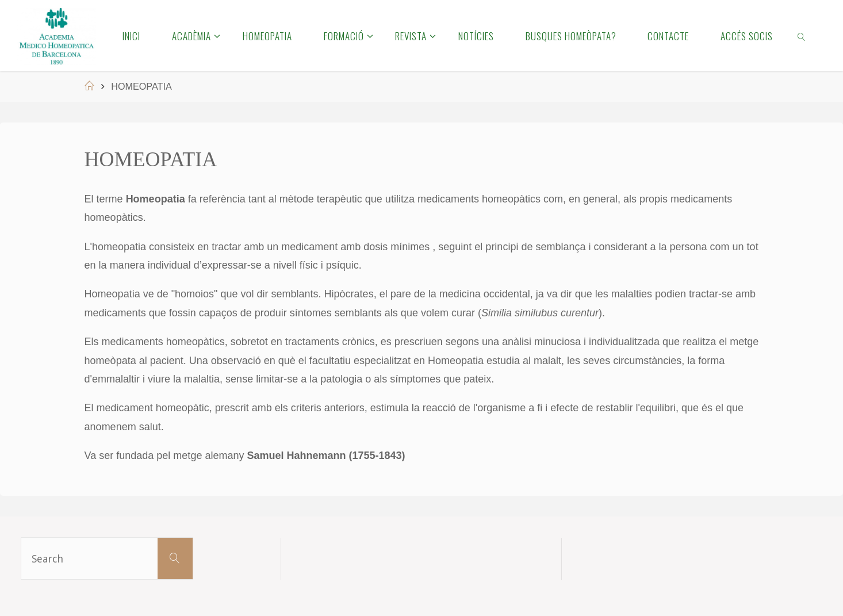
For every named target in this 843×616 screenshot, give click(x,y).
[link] (802, 36)
